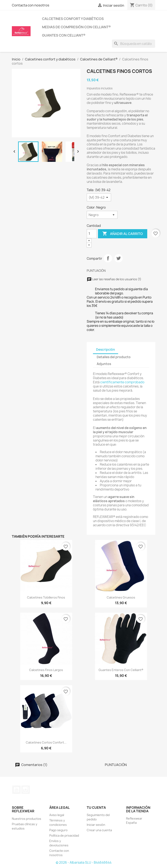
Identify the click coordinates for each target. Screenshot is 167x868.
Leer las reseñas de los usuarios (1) (114, 279)
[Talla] (99, 197)
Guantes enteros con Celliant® (121, 670)
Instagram (26, 790)
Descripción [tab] (106, 350)
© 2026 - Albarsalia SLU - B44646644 (84, 862)
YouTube (16, 790)
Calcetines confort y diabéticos (73, 19)
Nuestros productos (27, 819)
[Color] (102, 215)
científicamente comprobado (122, 382)
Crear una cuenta (99, 830)
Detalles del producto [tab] (114, 357)
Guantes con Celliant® (64, 35)
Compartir (108, 258)
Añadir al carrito (123, 234)
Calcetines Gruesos (121, 597)
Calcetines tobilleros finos (46, 597)
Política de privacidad (64, 835)
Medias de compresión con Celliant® (76, 27)
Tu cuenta (96, 808)
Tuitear (119, 258)
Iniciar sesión (96, 825)
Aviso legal (57, 815)
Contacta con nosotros (31, 5)
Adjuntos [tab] (104, 364)
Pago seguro (58, 830)
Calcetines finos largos (46, 670)
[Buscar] (134, 44)
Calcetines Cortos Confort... (46, 742)
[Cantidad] (92, 234)
